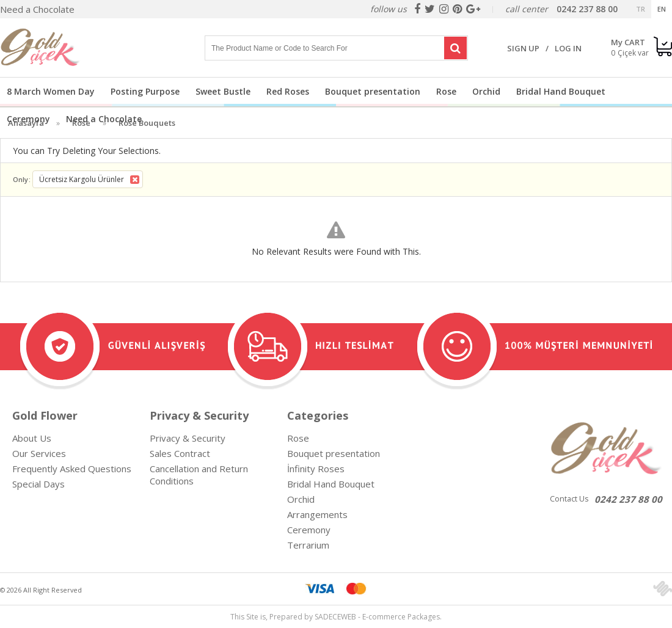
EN (662, 9)
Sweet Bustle (223, 91)
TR (641, 9)
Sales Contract (180, 453)
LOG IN (568, 48)
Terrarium (308, 545)
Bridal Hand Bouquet (561, 91)
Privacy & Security (188, 438)
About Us (32, 438)
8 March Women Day (51, 91)
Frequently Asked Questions (72, 469)
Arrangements (317, 514)
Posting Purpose (145, 91)
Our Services (39, 453)
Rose (446, 91)
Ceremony (28, 119)
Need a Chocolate (37, 9)
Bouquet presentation (373, 91)
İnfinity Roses (316, 469)
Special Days (38, 484)
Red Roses (288, 91)
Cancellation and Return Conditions (199, 475)
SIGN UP (523, 48)
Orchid (486, 91)
